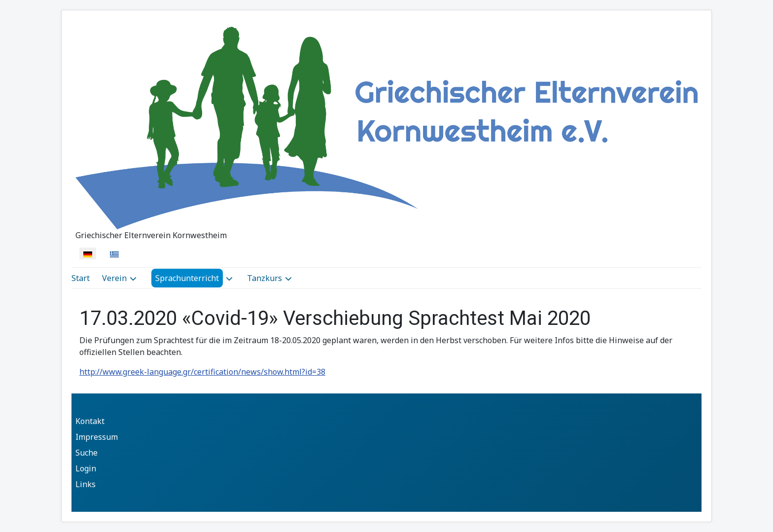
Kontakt (90, 421)
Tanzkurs (264, 278)
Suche (87, 453)
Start (81, 278)
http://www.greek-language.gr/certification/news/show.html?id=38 (202, 372)
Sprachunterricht (187, 278)
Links (86, 484)
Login (86, 468)
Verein (114, 278)
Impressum (97, 437)
